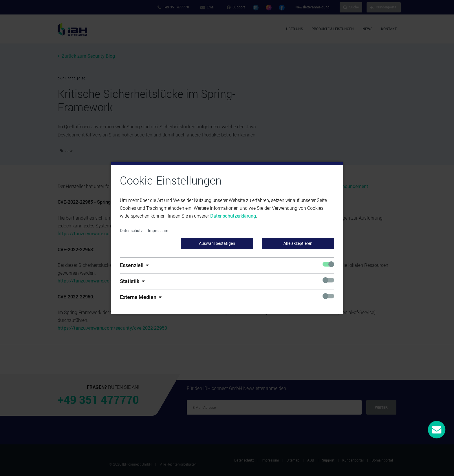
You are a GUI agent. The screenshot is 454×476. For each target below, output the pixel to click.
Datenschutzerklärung (233, 216)
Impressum (158, 230)
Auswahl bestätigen (217, 243)
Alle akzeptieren (298, 243)
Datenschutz (131, 230)
